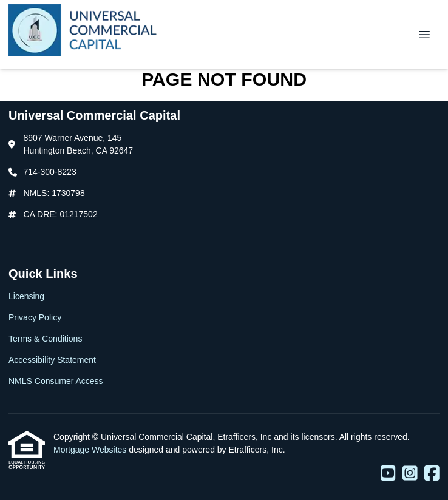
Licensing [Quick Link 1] (26, 296)
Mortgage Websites (91, 450)
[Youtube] (388, 474)
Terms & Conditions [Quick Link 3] (45, 339)
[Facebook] (432, 474)
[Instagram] (410, 474)
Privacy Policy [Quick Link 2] (35, 317)
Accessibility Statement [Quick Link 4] (52, 360)
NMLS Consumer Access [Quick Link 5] (56, 381)
